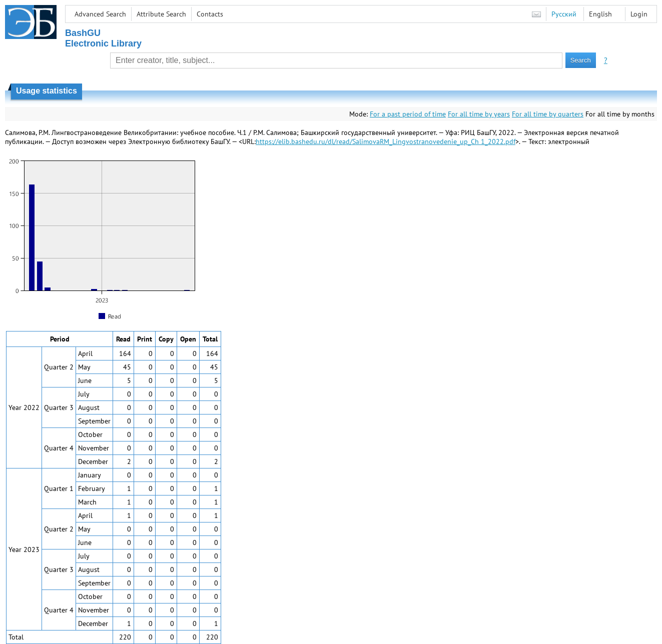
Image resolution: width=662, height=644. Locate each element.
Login (639, 14)
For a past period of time (408, 114)
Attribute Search (161, 14)
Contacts (210, 14)
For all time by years (479, 114)
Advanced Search (100, 14)
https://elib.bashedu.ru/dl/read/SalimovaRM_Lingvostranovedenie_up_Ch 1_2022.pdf (386, 141)
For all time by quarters (548, 114)
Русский (564, 14)
